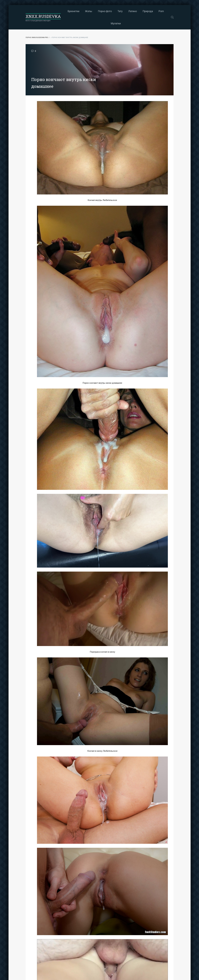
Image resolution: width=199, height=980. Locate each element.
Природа (148, 11)
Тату (120, 11)
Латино (133, 11)
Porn (161, 11)
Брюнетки (74, 11)
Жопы (89, 11)
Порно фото (105, 11)
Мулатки (116, 23)
